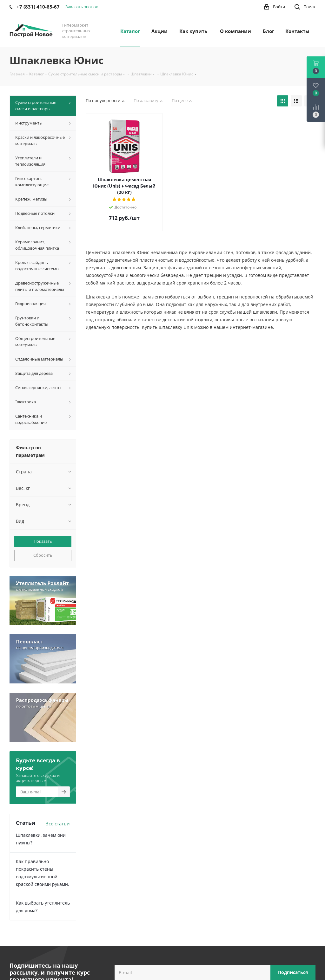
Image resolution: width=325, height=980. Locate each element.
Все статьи (58, 823)
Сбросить (43, 555)
